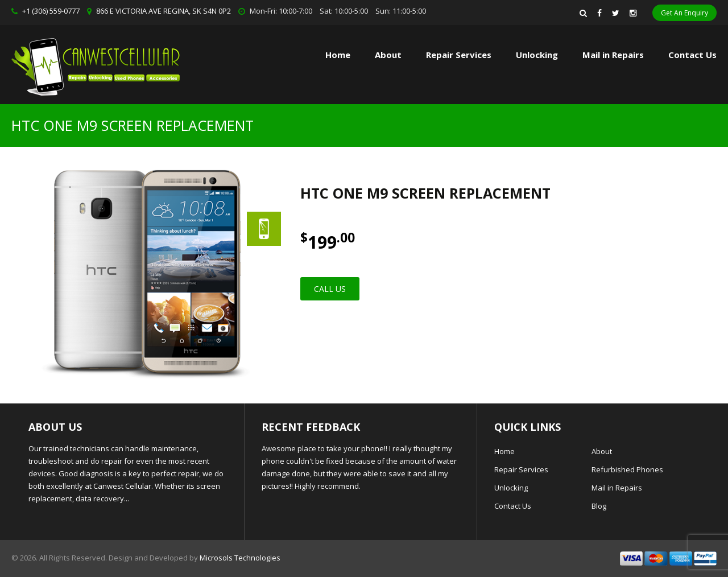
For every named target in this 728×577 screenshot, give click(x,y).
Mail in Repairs (613, 55)
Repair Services (521, 469)
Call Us (330, 289)
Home (338, 55)
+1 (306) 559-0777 (51, 11)
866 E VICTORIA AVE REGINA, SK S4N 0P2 (164, 11)
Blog (599, 506)
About (388, 55)
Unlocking (537, 55)
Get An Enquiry (684, 13)
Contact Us (692, 55)
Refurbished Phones (627, 469)
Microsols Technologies (240, 558)
